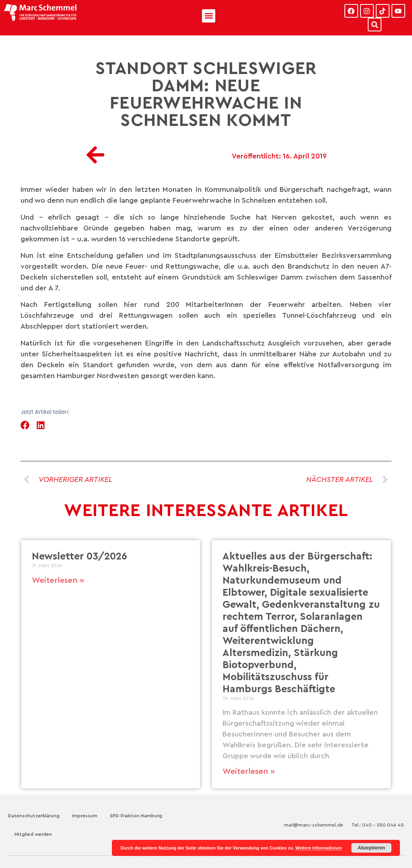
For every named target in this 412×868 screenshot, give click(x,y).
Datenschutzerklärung (34, 816)
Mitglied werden (33, 834)
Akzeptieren (371, 848)
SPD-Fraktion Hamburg (136, 816)
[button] (209, 16)
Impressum (85, 816)
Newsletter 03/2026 (79, 556)
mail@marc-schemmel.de (314, 825)
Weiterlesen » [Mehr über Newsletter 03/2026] (58, 580)
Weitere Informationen (319, 848)
